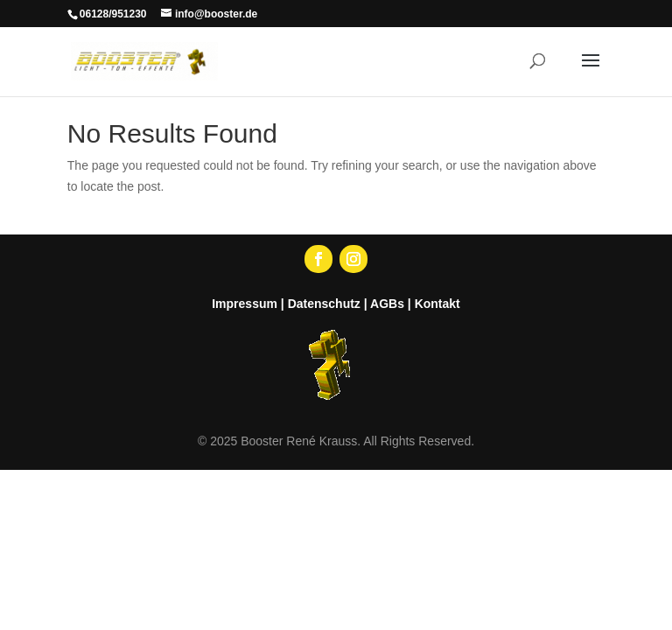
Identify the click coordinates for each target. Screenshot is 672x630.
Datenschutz (324, 304)
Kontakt (437, 304)
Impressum (245, 304)
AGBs (387, 304)
